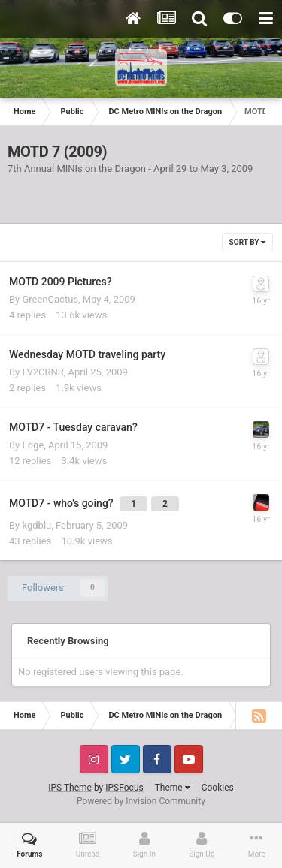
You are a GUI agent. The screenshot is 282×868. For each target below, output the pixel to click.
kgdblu (36, 525)
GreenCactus (50, 299)
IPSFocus (124, 788)
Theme (173, 788)
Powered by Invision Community (141, 801)
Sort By (247, 242)
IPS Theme (70, 788)
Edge (33, 445)
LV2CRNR (42, 372)
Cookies (218, 788)
